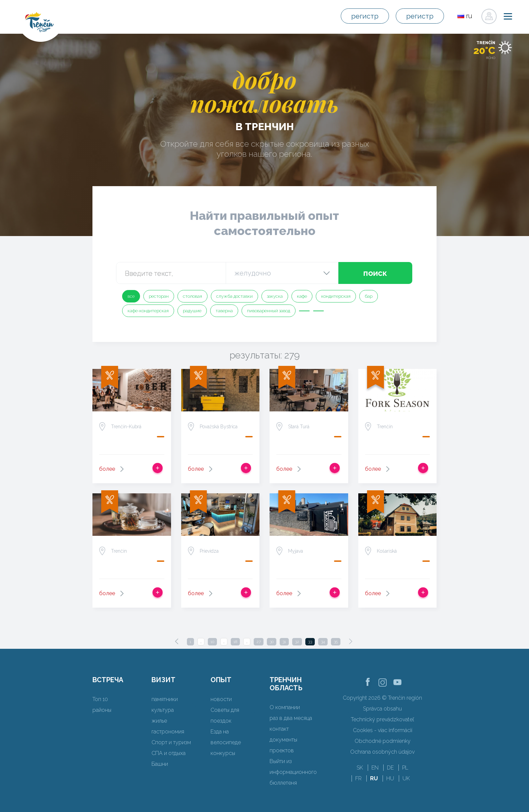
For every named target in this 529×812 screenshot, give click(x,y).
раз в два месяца (291, 718)
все (131, 296)
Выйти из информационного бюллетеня (293, 772)
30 (272, 642)
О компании (285, 707)
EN (375, 768)
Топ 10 (100, 699)
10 (212, 642)
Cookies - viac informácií (383, 730)
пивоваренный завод (269, 311)
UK (406, 778)
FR (358, 778)
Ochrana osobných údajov (382, 752)
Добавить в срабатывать (158, 468)
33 (310, 642)
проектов (282, 750)
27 (259, 642)
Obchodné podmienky (383, 741)
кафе (302, 296)
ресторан (159, 296)
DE (390, 768)
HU (390, 778)
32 (297, 642)
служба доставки (234, 296)
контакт (279, 729)
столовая (192, 296)
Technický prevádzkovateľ (382, 719)
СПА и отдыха (169, 753)
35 (336, 642)
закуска (275, 296)
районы (102, 710)
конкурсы (223, 753)
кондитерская (336, 296)
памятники (165, 699)
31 (284, 642)
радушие (192, 311)
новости (221, 699)
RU (374, 778)
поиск (375, 273)
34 (323, 642)
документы (283, 740)
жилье (159, 721)
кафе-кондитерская (148, 311)
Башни (160, 764)
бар (369, 296)
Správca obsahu (382, 709)
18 (235, 642)
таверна (224, 311)
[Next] (351, 641)
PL (405, 768)
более (107, 469)
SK (360, 768)
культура (163, 710)
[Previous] (177, 641)
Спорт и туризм (171, 742)
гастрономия (168, 732)
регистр (365, 16)
